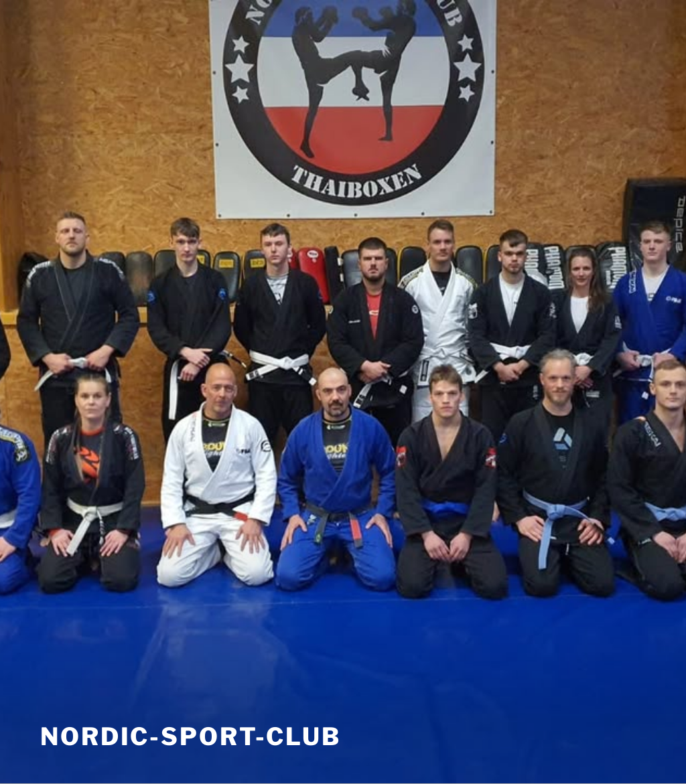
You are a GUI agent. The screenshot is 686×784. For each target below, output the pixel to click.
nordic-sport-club (191, 736)
